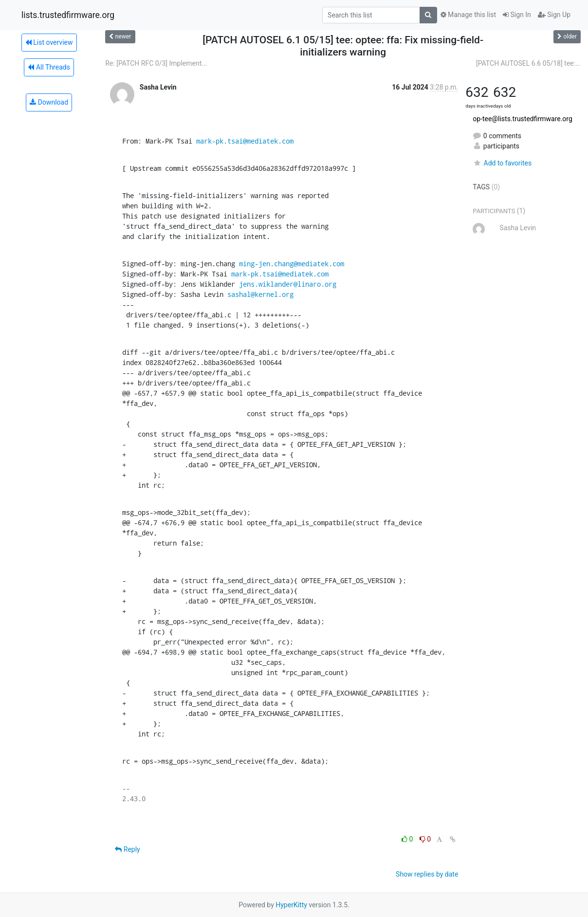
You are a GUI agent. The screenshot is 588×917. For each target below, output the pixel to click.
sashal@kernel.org (260, 294)
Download (49, 102)
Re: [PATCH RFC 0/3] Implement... (156, 63)
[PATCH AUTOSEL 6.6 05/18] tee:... (528, 63)
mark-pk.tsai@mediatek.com (245, 141)
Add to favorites (502, 163)
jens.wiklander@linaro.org (288, 284)
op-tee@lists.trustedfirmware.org (523, 119)
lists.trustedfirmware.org (68, 15)
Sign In (517, 15)
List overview (49, 42)
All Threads (49, 67)
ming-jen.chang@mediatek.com (292, 264)
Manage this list (468, 15)
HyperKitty (291, 905)
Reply (127, 849)
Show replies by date (427, 874)
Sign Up (554, 15)
